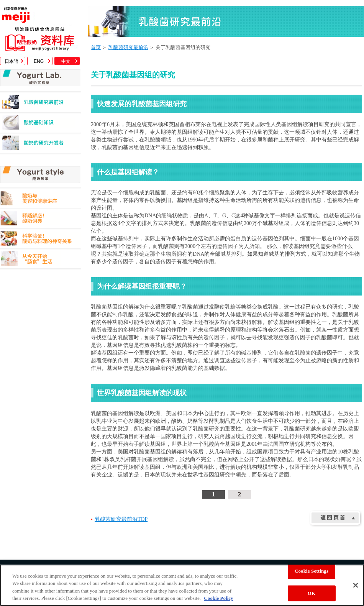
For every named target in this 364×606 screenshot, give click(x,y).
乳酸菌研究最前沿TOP (121, 519)
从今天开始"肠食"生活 (40, 260)
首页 (96, 47)
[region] (182, 585)
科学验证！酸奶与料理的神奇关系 (40, 240)
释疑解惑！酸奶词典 (40, 219)
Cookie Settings (312, 571)
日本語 (11, 61)
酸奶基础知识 (40, 124)
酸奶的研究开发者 (40, 145)
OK (312, 593)
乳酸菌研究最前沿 (40, 104)
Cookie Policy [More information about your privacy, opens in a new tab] (218, 598)
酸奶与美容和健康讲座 (40, 199)
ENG (39, 61)
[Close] (356, 585)
